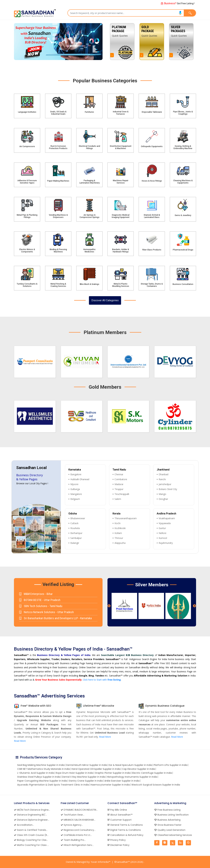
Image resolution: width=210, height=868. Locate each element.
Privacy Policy (117, 840)
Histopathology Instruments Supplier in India (132, 777)
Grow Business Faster (168, 825)
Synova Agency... (72, 825)
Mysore (74, 484)
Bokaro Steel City (168, 489)
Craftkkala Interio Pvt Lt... (76, 835)
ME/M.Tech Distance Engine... (32, 810)
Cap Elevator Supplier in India (139, 769)
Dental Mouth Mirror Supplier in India (87, 765)
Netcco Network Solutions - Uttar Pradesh (47, 612)
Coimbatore (121, 479)
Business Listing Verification (171, 815)
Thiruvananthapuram (126, 518)
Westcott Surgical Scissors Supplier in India (156, 785)
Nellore (163, 533)
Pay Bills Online (117, 810)
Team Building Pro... (73, 840)
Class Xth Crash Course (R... (31, 835)
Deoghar (163, 499)
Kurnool (163, 538)
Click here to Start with (102, 680)
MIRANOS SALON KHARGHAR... (78, 820)
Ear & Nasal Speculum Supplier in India (130, 765)
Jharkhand (163, 470)
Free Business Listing (167, 810)
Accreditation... (24, 825)
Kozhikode (120, 528)
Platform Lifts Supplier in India (171, 765)
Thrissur (119, 538)
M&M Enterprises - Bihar (36, 594)
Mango (162, 494)
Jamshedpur (165, 484)
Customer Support (120, 820)
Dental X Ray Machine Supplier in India (84, 777)
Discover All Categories (105, 300)
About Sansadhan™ (120, 815)
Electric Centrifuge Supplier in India (152, 773)
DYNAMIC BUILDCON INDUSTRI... (79, 810)
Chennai (119, 474)
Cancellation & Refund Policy (125, 835)
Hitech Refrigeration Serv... (77, 845)
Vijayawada (165, 523)
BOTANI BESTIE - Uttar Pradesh (40, 600)
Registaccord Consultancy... (78, 830)
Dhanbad (163, 474)
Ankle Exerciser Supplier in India (122, 781)
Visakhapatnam (167, 518)
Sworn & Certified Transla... (31, 830)
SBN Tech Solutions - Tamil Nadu (41, 606)
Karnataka (75, 470)
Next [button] (194, 606)
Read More (20, 741)
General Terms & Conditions (125, 825)
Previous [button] (109, 606)
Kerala (116, 514)
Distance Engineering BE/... (30, 815)
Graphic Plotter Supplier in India (113, 773)
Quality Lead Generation (170, 830)
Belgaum (75, 499)
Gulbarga (75, 489)
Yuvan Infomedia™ (101, 862)
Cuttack (74, 523)
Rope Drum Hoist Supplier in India (74, 773)
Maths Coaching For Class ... (31, 845)
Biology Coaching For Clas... (31, 840)
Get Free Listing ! (178, 3)
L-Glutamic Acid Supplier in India (36, 773)
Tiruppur (119, 489)
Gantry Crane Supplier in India (86, 781)
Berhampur (76, 533)
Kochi (117, 523)
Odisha (73, 514)
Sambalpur (76, 538)
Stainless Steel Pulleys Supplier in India (39, 777)
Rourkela (75, 528)
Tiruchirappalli (122, 494)
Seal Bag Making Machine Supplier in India (41, 765)
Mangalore (76, 494)
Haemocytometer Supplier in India (110, 785)
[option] (181, 42)
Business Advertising (167, 820)
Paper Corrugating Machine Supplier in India (42, 781)
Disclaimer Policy (118, 845)
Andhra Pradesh (166, 514)
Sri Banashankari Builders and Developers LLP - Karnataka (55, 618)
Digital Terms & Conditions (124, 830)
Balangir (75, 543)
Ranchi (162, 479)
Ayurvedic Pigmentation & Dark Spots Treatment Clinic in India (53, 785)
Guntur (162, 528)
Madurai (119, 484)
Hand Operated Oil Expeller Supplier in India (96, 769)
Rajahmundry (166, 543)
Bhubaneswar (78, 518)
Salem (118, 499)
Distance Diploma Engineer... (32, 820)
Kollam (118, 533)
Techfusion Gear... (73, 815)
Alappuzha (120, 543)
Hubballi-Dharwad (80, 479)
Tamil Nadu (119, 470)
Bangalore (76, 474)
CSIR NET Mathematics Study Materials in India (44, 769)
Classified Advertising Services (173, 835)
